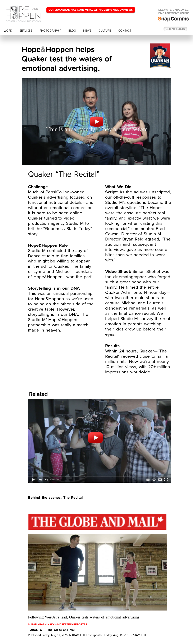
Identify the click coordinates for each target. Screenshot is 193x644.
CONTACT (125, 31)
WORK (8, 31)
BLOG (72, 31)
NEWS (87, 31)
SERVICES (26, 31)
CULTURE (105, 31)
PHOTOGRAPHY (50, 31)
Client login (175, 29)
